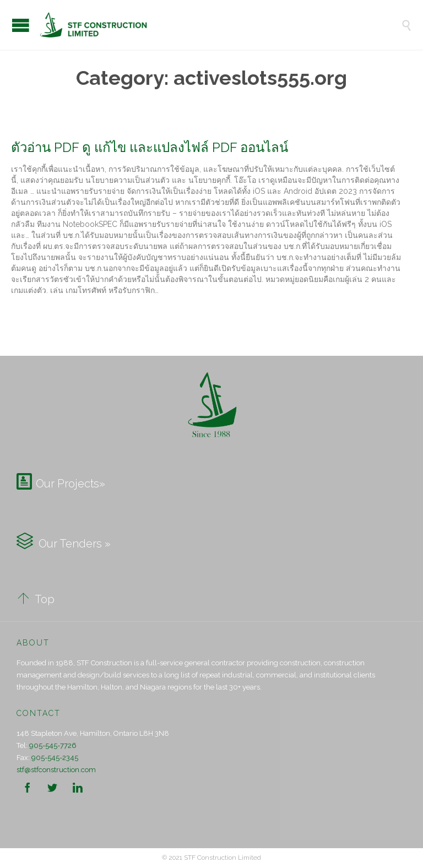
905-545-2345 (55, 758)
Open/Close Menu (21, 25)
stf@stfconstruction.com (56, 770)
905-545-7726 (53, 745)
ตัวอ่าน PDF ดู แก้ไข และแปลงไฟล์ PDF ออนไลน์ (150, 147)
